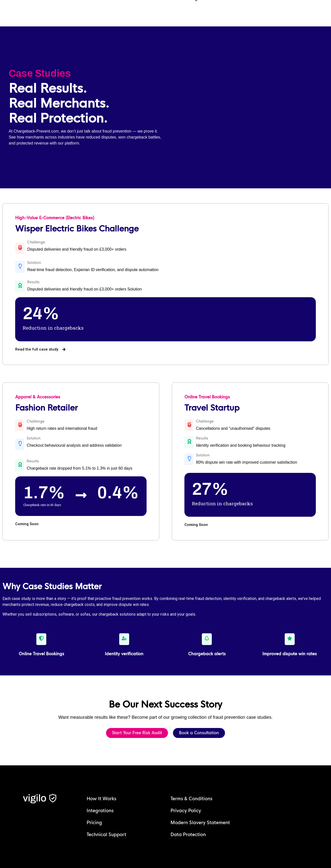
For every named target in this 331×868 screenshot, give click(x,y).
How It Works (101, 799)
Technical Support (106, 835)
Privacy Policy (186, 811)
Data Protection (188, 835)
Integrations (100, 811)
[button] (196, 525)
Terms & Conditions (191, 799)
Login (196, 16)
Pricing (94, 823)
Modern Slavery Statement (200, 823)
